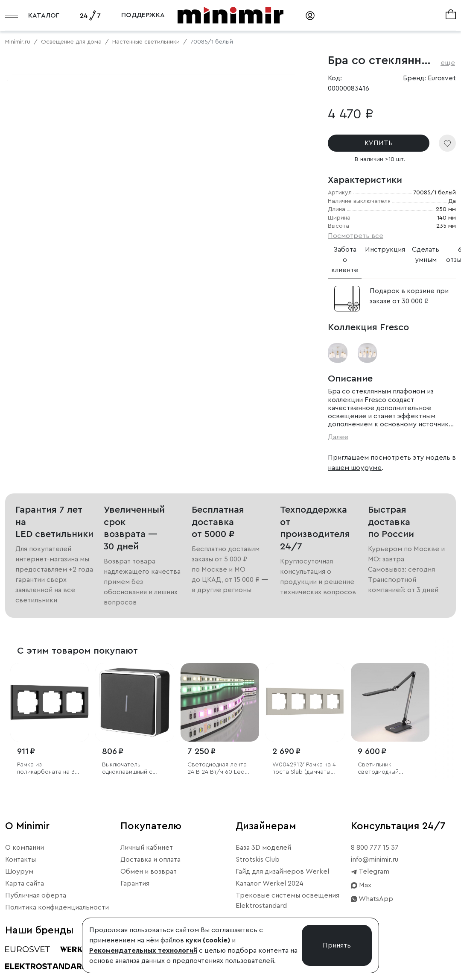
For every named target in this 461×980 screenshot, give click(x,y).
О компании (25, 859)
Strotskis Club (258, 871)
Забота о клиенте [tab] (345, 260)
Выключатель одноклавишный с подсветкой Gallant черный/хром (130, 780)
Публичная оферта (36, 907)
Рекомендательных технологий (143, 951)
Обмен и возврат (149, 883)
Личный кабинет (147, 859)
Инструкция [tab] (385, 249)
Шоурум (19, 883)
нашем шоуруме (355, 468)
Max (361, 897)
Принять (337, 945)
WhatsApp (372, 910)
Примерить (47, 305)
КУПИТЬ (379, 143)
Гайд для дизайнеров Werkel (282, 883)
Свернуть (107, 305)
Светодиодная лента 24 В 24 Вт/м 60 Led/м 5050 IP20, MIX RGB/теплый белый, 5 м (220, 780)
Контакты (20, 871)
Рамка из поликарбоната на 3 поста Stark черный (46, 780)
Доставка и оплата (150, 871)
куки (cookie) (208, 940)
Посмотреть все (356, 236)
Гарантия (135, 895)
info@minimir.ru (375, 871)
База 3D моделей (263, 859)
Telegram (370, 883)
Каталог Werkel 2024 (270, 895)
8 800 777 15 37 (375, 859)
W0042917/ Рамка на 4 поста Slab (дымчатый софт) (304, 780)
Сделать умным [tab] (426, 255)
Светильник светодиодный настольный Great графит (383, 780)
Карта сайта (25, 895)
